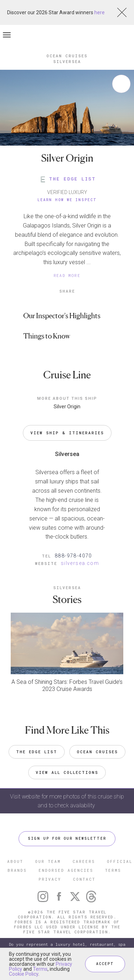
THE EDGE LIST (67, 179)
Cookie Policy (24, 974)
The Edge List (37, 752)
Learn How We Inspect (67, 200)
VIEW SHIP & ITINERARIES (67, 433)
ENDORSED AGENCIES (66, 870)
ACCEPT (105, 964)
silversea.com (80, 563)
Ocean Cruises (97, 752)
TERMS (113, 870)
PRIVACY (50, 879)
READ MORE (67, 275)
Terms (40, 969)
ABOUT (15, 861)
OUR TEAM (48, 861)
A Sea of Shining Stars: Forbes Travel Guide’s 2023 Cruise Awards (67, 685)
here (100, 12)
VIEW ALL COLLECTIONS (67, 772)
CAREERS (84, 861)
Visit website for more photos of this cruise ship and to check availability (67, 801)
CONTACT (84, 879)
